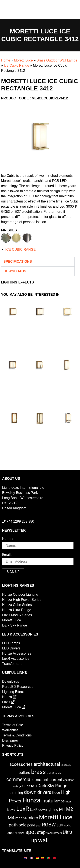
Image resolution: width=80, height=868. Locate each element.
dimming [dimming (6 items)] (16, 793)
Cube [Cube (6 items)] (26, 786)
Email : (7, 555)
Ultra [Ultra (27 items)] (68, 832)
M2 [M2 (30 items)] (70, 809)
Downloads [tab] (15, 271)
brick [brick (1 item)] (49, 773)
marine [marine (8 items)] (21, 818)
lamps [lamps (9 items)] (59, 801)
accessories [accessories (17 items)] (21, 764)
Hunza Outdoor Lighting (20, 594)
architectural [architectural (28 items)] (47, 764)
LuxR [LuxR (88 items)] (23, 809)
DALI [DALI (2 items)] (34, 786)
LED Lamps (11, 643)
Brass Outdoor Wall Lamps (57, 60)
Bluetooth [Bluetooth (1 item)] (66, 765)
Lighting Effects (14, 692)
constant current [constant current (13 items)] (47, 780)
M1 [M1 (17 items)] (62, 809)
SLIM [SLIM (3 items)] (60, 825)
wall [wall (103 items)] (43, 840)
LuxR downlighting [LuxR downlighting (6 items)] (44, 810)
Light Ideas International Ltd (23, 488)
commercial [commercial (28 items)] (19, 779)
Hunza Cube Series (17, 605)
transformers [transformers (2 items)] (54, 833)
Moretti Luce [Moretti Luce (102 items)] (56, 817)
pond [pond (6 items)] (31, 825)
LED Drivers (11, 648)
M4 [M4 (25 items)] (11, 818)
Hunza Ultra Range (17, 610)
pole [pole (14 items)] (23, 825)
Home (6, 60)
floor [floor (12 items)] (56, 792)
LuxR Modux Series (17, 615)
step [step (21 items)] (41, 832)
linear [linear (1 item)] (68, 802)
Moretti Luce (23, 60)
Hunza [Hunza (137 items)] (31, 800)
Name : (7, 539)
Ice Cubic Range (16, 65)
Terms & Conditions (17, 735)
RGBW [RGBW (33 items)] (49, 825)
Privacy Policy (13, 746)
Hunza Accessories (17, 653)
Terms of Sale (13, 725)
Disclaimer (10, 740)
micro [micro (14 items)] (33, 818)
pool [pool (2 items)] (38, 825)
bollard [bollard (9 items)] (24, 773)
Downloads (11, 681)
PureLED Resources (18, 687)
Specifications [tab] (18, 262)
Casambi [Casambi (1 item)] (57, 773)
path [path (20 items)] (13, 825)
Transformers (12, 664)
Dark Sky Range (15, 625)
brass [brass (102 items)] (39, 772)
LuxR (8, 702)
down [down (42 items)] (30, 792)
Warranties (10, 730)
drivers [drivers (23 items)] (44, 792)
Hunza (9, 697)
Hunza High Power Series (22, 600)
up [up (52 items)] (34, 840)
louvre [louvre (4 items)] (11, 810)
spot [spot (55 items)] (31, 832)
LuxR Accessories (16, 659)
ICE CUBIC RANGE (20, 250)
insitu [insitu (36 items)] (47, 801)
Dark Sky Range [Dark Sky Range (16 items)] (52, 786)
